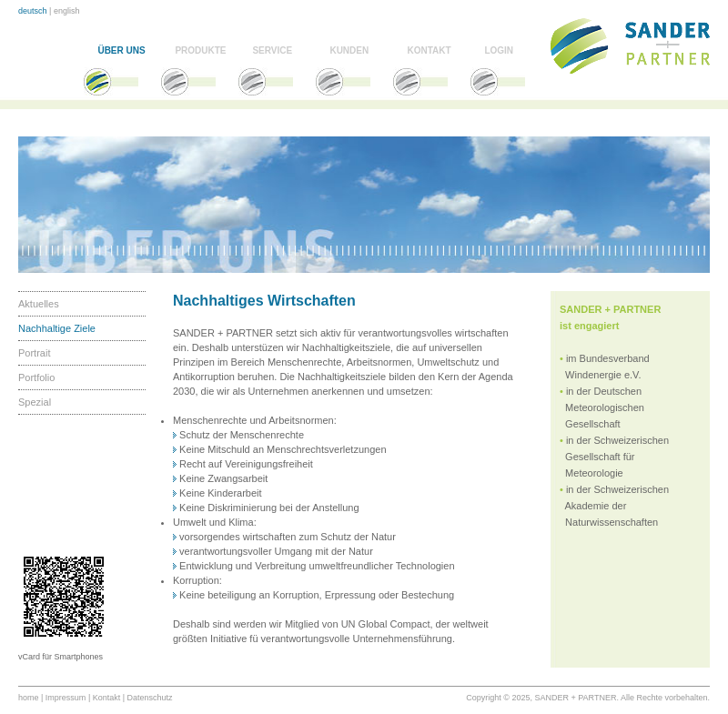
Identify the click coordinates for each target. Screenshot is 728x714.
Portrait (34, 353)
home (29, 698)
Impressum (66, 698)
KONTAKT (429, 50)
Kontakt (107, 698)
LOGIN (499, 50)
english (67, 11)
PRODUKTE (200, 50)
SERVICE (272, 50)
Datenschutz (150, 698)
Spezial (35, 402)
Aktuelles (39, 304)
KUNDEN (349, 50)
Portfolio (36, 377)
